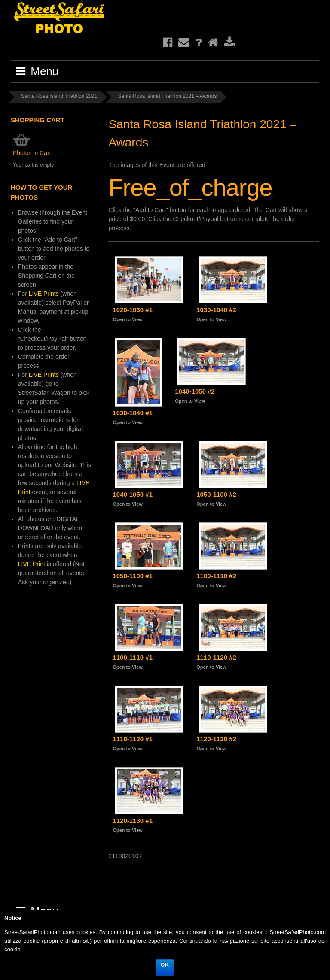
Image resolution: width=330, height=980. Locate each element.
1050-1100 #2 (216, 494)
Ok (165, 965)
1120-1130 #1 (133, 821)
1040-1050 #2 (195, 391)
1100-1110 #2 (216, 576)
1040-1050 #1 (133, 494)
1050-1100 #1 (133, 576)
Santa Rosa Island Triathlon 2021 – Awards (167, 96)
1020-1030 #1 (133, 310)
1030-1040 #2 (216, 310)
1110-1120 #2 (216, 657)
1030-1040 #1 (133, 413)
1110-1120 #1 (133, 739)
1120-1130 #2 (216, 739)
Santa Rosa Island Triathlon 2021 (59, 96)
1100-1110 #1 (133, 657)
